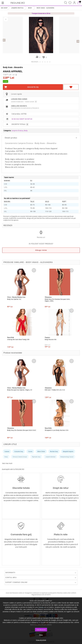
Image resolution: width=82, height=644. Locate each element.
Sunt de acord (41, 630)
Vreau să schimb (41, 640)
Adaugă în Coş (33, 87)
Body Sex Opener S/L (14, 299)
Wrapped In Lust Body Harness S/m (57, 430)
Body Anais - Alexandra (45, 8)
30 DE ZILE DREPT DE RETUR (22, 119)
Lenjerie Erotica (17, 8)
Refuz (41, 635)
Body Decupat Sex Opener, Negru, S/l (20, 390)
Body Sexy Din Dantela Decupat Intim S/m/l (22, 430)
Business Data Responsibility (41, 624)
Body (30, 8)
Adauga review (41, 250)
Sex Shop (4, 8)
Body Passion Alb (51, 339)
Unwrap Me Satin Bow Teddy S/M (18, 339)
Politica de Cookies (41, 614)
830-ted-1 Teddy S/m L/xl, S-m (55, 390)
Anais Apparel (13, 71)
